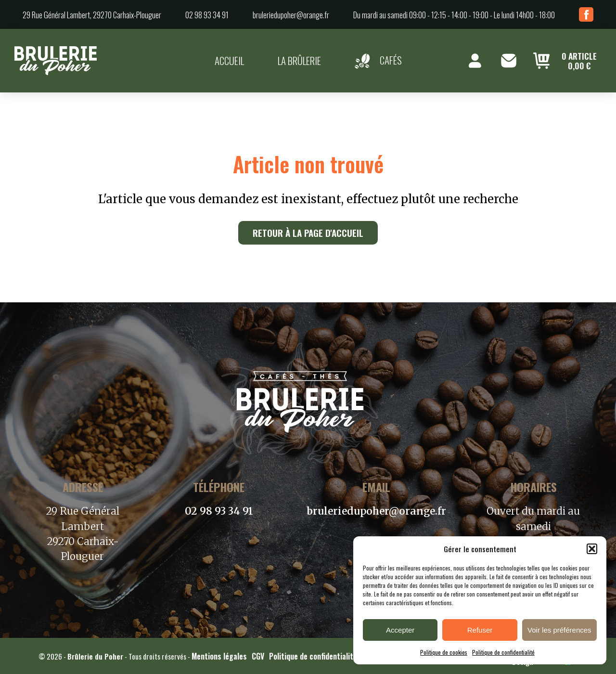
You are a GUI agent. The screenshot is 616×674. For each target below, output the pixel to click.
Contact (509, 61)
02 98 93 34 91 (207, 15)
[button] (592, 549)
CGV (258, 656)
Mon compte (475, 61)
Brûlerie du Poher (95, 656)
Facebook (586, 14)
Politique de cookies (444, 652)
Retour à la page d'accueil (308, 233)
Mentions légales (219, 656)
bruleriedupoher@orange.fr (291, 15)
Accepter (400, 630)
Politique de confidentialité (503, 652)
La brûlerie (299, 60)
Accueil (229, 60)
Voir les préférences (559, 630)
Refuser (480, 630)
